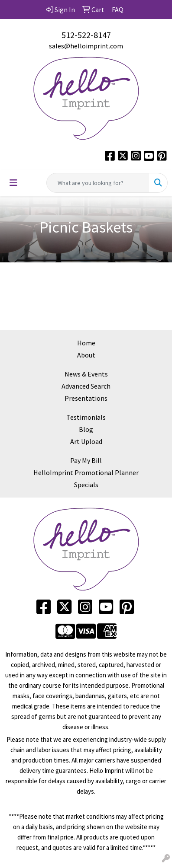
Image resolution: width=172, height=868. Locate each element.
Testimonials (86, 417)
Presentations (86, 398)
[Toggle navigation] (13, 183)
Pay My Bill (86, 460)
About (86, 355)
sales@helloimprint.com (86, 46)
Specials (86, 485)
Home (86, 343)
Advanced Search (86, 386)
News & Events (86, 374)
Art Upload (86, 441)
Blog (86, 429)
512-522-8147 (86, 35)
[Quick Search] (98, 183)
